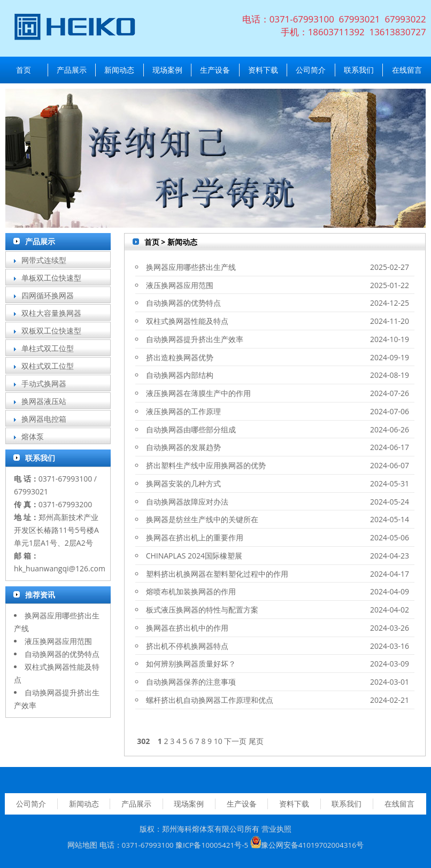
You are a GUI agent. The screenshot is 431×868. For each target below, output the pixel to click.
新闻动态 (119, 70)
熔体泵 (33, 436)
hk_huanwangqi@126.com (60, 568)
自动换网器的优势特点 (62, 654)
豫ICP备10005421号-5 (212, 846)
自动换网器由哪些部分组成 (191, 429)
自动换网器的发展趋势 (183, 447)
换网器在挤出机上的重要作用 (195, 537)
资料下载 (263, 70)
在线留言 (407, 70)
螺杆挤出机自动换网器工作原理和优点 (210, 700)
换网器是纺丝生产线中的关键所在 (202, 519)
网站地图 (82, 846)
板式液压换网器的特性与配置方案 (202, 610)
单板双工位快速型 (51, 278)
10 (218, 741)
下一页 (235, 741)
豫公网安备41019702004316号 (312, 846)
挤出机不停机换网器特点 (187, 646)
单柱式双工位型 (48, 348)
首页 (24, 70)
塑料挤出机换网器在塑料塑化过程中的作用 (217, 574)
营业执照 (276, 829)
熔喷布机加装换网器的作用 (191, 591)
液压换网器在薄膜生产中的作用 (198, 393)
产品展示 (72, 70)
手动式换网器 (44, 383)
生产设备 (215, 70)
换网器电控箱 (44, 419)
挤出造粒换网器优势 (180, 357)
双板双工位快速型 (51, 331)
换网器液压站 (44, 401)
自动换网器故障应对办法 (187, 502)
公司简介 (311, 70)
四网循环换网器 (48, 295)
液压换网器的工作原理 (183, 411)
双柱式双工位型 (48, 366)
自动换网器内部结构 (180, 375)
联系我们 (359, 70)
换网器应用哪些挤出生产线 (191, 267)
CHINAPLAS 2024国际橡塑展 (194, 556)
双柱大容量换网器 (51, 313)
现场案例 (167, 70)
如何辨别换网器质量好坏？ (191, 664)
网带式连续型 (44, 260)
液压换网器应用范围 (58, 641)
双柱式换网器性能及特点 (187, 321)
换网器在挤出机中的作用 (187, 628)
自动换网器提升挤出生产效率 (195, 339)
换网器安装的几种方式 (183, 483)
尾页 (256, 741)
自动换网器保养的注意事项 (191, 682)
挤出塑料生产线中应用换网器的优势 (206, 465)
